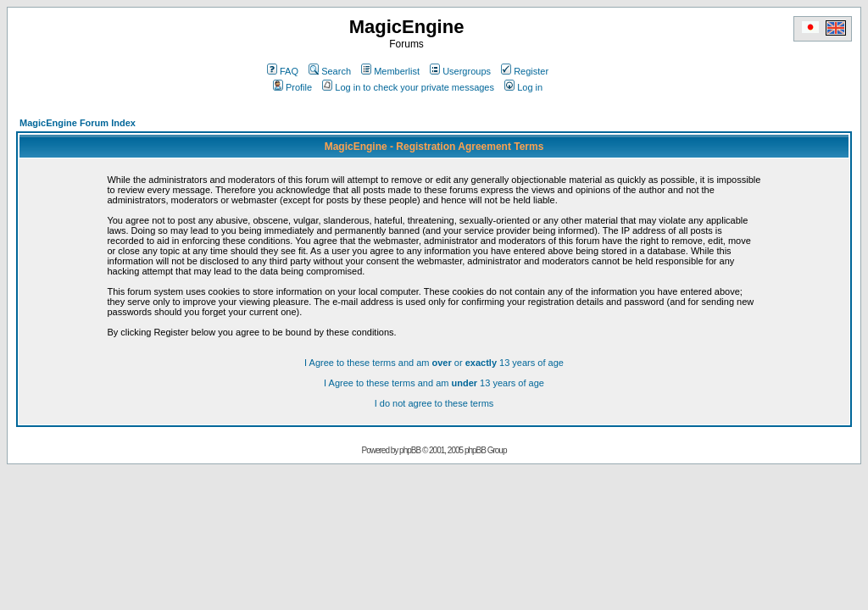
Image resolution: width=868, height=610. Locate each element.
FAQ (283, 71)
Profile (292, 87)
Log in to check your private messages (408, 87)
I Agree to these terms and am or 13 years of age (434, 363)
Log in (523, 87)
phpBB (410, 450)
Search (330, 71)
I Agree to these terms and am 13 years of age (434, 383)
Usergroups (460, 71)
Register (525, 71)
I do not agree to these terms (434, 403)
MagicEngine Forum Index (78, 123)
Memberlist (390, 71)
